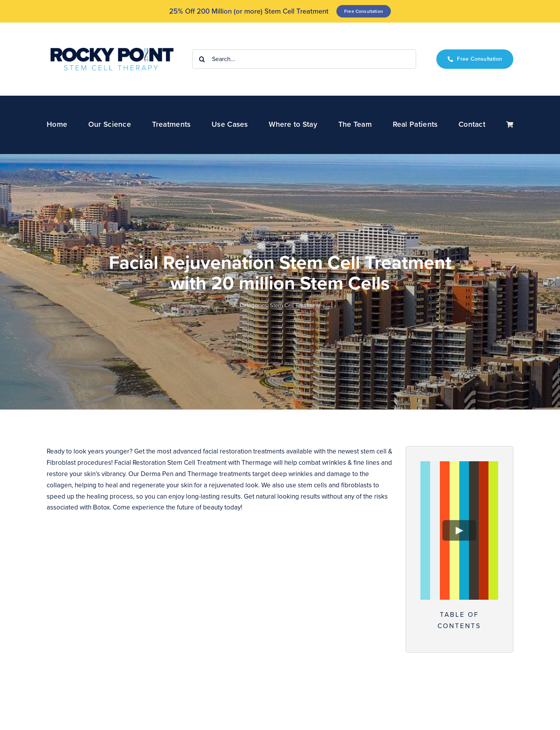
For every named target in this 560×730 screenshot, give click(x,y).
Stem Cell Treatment (295, 305)
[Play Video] (459, 530)
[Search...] (304, 59)
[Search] (202, 59)
